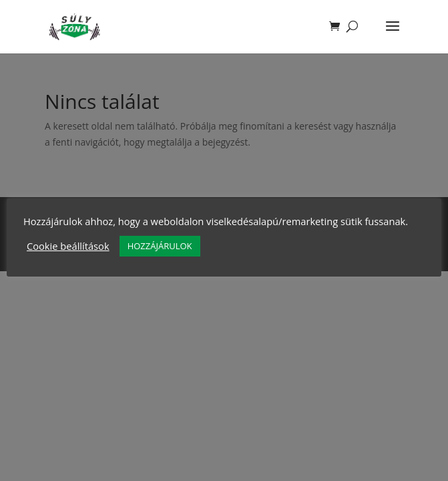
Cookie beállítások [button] (68, 246)
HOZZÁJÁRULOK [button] (160, 246)
